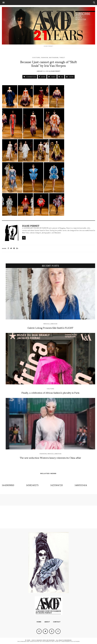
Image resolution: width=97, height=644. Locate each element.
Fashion (44, 58)
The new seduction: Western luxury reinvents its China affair (50, 458)
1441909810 (8, 485)
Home (39, 622)
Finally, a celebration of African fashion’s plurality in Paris (50, 393)
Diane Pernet (56, 71)
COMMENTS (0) (30, 77)
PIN (61, 77)
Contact (57, 622)
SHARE (42, 77)
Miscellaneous (50, 324)
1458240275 (32, 485)
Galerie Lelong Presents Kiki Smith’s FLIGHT (50, 328)
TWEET (52, 77)
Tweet (62, 58)
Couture (36, 58)
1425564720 (57, 485)
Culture (50, 389)
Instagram (54, 58)
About (47, 622)
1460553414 (81, 485)
